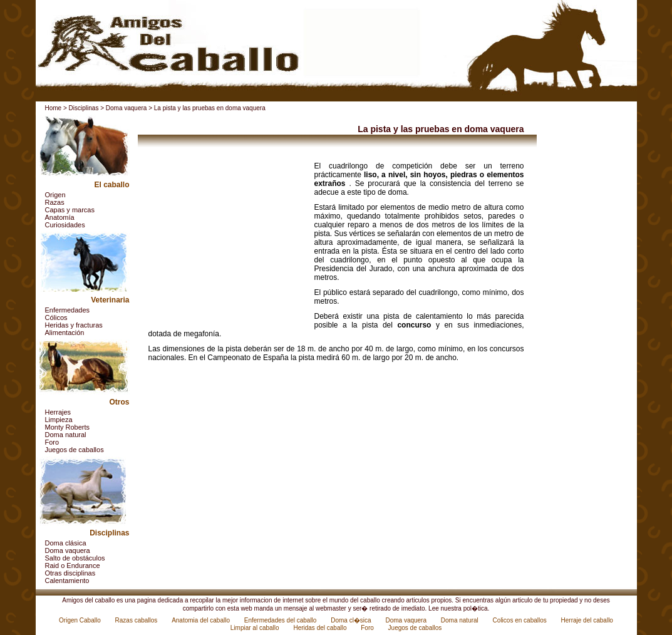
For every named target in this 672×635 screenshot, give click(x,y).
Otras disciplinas (70, 573)
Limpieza (59, 420)
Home (54, 108)
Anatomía (60, 217)
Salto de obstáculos (75, 558)
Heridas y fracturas (74, 325)
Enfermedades (68, 310)
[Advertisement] (227, 240)
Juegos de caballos (75, 450)
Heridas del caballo (321, 628)
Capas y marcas (70, 210)
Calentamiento (67, 581)
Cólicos (56, 317)
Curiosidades (65, 225)
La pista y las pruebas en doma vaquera (210, 108)
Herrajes (58, 412)
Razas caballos (137, 620)
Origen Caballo (80, 620)
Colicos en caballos (521, 620)
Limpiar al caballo (256, 628)
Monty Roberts (68, 427)
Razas (55, 202)
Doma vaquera (127, 108)
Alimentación (65, 333)
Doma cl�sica (352, 620)
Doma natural (66, 435)
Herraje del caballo (587, 620)
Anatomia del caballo (202, 620)
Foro (52, 442)
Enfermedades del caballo (281, 620)
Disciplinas (84, 108)
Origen (55, 195)
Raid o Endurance (73, 565)
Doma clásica (66, 543)
